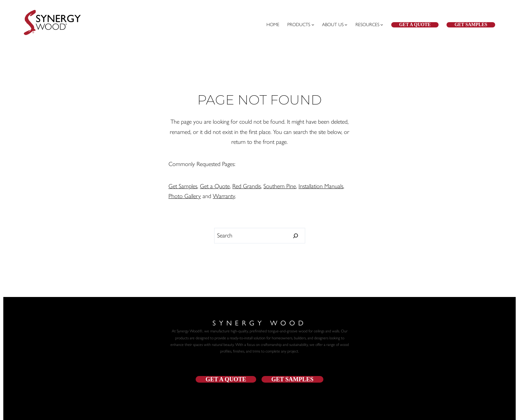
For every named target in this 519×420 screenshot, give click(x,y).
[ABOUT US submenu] (335, 25)
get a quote (226, 379)
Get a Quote (415, 25)
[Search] (296, 236)
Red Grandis (247, 186)
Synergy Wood (260, 322)
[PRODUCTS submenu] (301, 25)
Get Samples (471, 25)
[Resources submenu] (369, 25)
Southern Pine (280, 186)
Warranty (224, 196)
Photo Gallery (185, 196)
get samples (292, 379)
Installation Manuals (321, 186)
